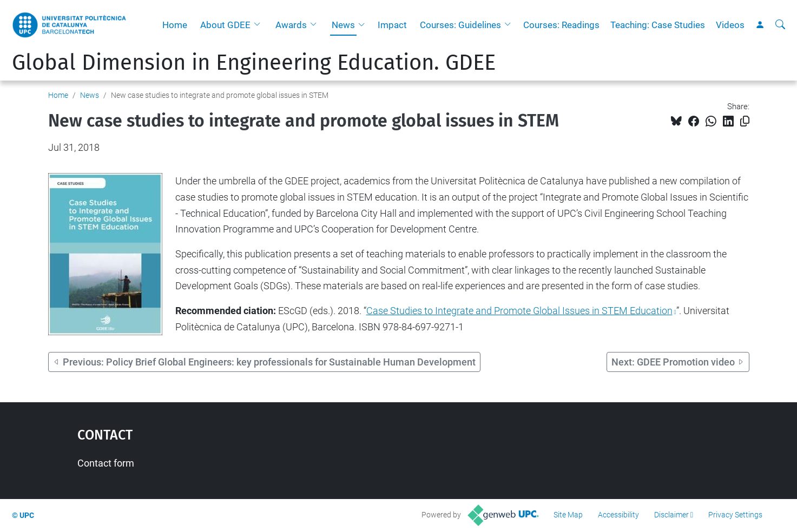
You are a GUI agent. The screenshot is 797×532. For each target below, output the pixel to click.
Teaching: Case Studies (658, 25)
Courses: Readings (561, 25)
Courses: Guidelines (460, 25)
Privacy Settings (735, 515)
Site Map (568, 515)
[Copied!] (745, 121)
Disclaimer (671, 515)
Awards (291, 25)
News (343, 25)
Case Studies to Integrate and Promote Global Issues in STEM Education (519, 311)
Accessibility (618, 515)
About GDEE (225, 25)
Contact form (106, 463)
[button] (260, 25)
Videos (730, 25)
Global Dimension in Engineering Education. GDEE (254, 63)
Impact (392, 25)
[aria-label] (780, 25)
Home (175, 25)
